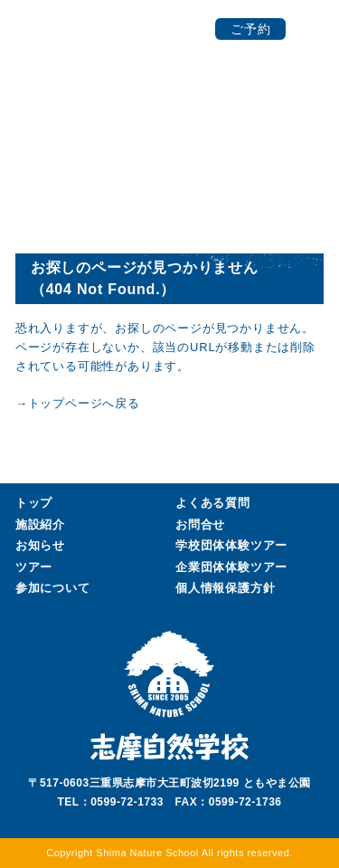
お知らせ (40, 545)
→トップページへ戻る (78, 403)
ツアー (34, 567)
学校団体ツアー (231, 546)
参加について (53, 588)
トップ (34, 503)
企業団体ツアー (231, 568)
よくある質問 (213, 503)
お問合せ (200, 525)
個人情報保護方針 (225, 588)
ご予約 (251, 29)
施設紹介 (40, 525)
